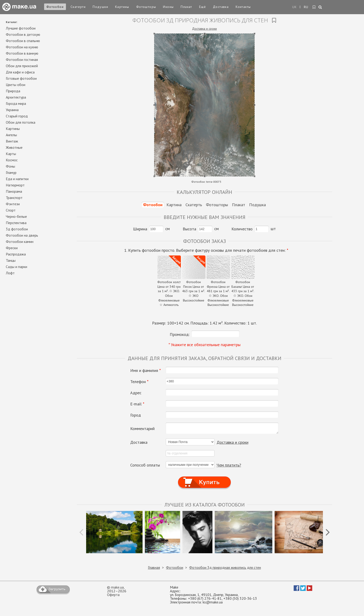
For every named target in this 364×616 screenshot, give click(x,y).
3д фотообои (17, 229)
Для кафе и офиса (20, 72)
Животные (14, 147)
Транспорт (14, 198)
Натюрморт (15, 185)
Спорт (11, 210)
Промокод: (180, 334)
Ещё (203, 7)
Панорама (14, 191)
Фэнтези (13, 204)
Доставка (221, 7)
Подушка (257, 205)
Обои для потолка (21, 122)
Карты (11, 154)
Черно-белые (16, 216)
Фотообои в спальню (23, 41)
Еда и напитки (17, 179)
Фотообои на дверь (22, 235)
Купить (205, 478)
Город (136, 415)
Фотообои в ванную (22, 53)
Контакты (243, 7)
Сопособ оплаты (145, 465)
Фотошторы (146, 7)
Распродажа (16, 254)
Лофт (10, 273)
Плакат (186, 7)
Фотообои (55, 7)
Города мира (16, 103)
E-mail (137, 404)
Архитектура (16, 97)
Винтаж (12, 141)
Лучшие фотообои (21, 28)
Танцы (11, 260)
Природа (13, 91)
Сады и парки (16, 267)
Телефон (139, 382)
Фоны (10, 166)
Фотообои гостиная (22, 60)
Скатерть (194, 205)
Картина (174, 205)
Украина (12, 110)
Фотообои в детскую (23, 34)
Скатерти (78, 7)
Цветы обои (16, 85)
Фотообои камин (20, 242)
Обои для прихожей (22, 66)
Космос (12, 160)
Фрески (12, 248)
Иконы (168, 7)
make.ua (117, 587)
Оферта (113, 595)
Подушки (100, 7)
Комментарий (142, 429)
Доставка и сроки (204, 29)
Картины (122, 7)
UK (295, 7)
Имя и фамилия (146, 371)
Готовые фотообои (21, 78)
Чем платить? (229, 465)
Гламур (11, 172)
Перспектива (16, 223)
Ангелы (11, 135)
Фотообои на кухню (22, 47)
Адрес (136, 393)
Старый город (17, 116)
